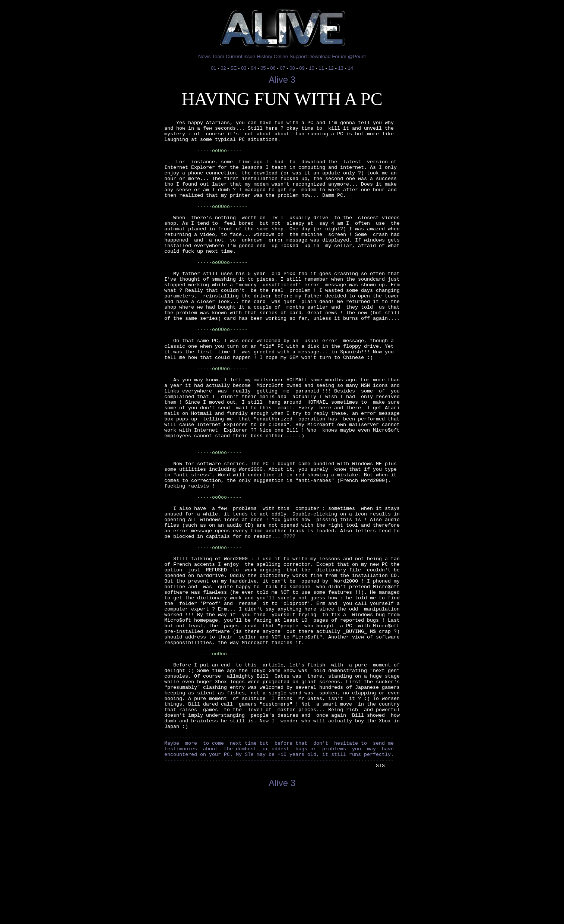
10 (311, 68)
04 (253, 68)
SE (233, 68)
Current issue (240, 56)
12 (331, 68)
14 (350, 68)
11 (321, 68)
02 (223, 68)
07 (282, 68)
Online (281, 56)
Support (298, 56)
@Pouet (357, 56)
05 (263, 68)
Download (319, 56)
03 (244, 68)
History (264, 56)
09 (302, 68)
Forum (339, 56)
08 (292, 68)
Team (218, 56)
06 (273, 68)
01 (213, 68)
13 (340, 68)
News (204, 56)
